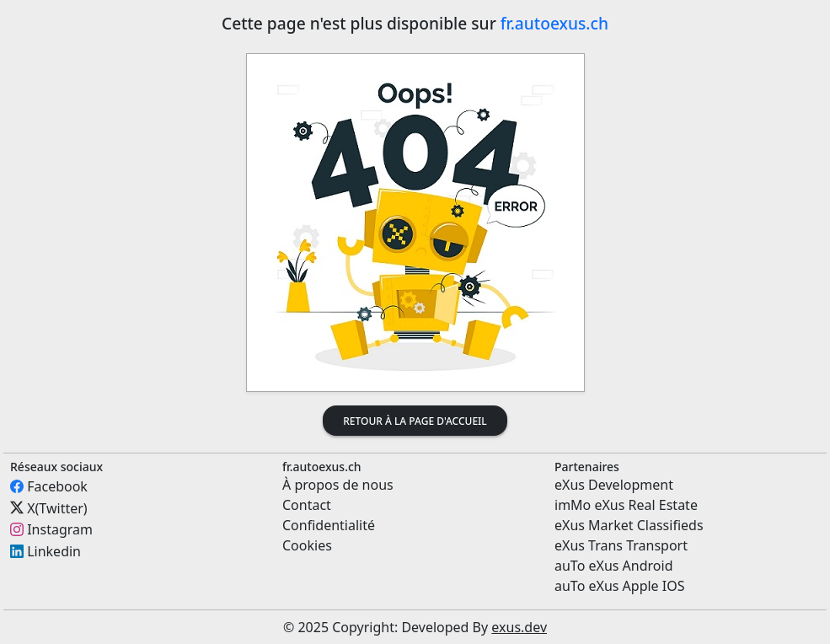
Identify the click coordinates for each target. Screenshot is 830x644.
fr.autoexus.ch (554, 23)
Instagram (60, 529)
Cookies (307, 545)
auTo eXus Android (613, 566)
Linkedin (54, 551)
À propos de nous (338, 485)
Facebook (57, 486)
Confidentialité (329, 525)
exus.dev (519, 627)
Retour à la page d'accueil (415, 421)
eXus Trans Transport (621, 545)
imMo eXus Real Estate (626, 505)
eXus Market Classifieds (629, 525)
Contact (307, 505)
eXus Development (614, 485)
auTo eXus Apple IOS (620, 586)
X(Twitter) (57, 507)
